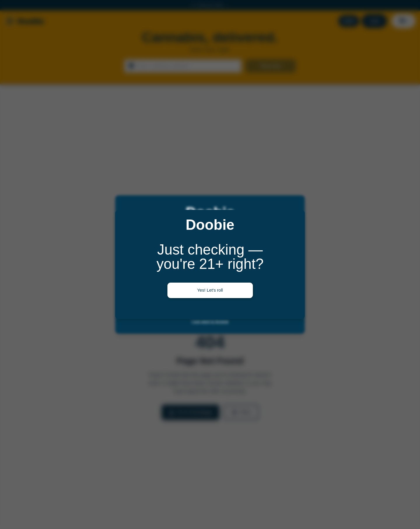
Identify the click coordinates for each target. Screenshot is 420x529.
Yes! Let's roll (210, 290)
